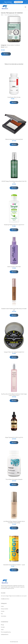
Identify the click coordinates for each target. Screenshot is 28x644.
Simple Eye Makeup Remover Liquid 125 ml (14, 225)
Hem (2, 15)
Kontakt (3, 627)
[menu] (25, 7)
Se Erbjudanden (18, 2)
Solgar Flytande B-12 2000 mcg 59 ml (14, 437)
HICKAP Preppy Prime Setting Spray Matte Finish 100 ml (14, 182)
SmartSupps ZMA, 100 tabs (14, 97)
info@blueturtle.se (5, 599)
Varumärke (4, 616)
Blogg (2, 625)
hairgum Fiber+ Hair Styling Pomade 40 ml (14, 352)
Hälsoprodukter (10, 45)
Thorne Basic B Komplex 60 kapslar (14, 479)
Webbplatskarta (5, 634)
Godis (2, 606)
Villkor (2, 630)
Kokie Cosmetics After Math (14, 267)
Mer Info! (6, 54)
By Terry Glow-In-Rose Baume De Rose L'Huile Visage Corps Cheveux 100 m (14, 395)
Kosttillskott (17, 45)
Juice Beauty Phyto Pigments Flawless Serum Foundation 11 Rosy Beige (14, 522)
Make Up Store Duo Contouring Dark (14, 139)
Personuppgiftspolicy (6, 632)
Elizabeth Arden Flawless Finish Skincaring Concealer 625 (14, 309)
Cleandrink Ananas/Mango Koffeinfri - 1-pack (14, 565)
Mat (2, 614)
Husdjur (3, 611)
